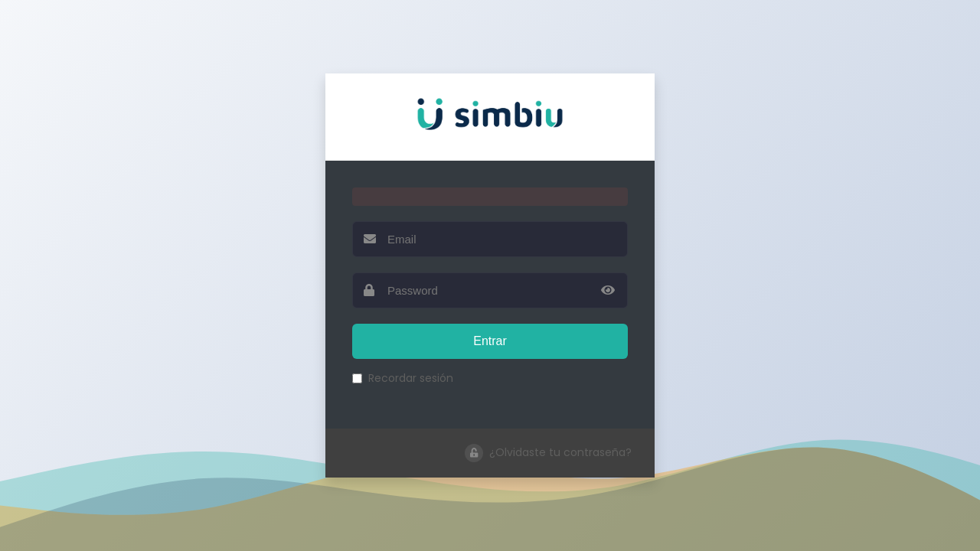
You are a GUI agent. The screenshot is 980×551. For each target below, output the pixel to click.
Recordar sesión (403, 378)
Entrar (490, 341)
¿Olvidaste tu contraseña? (548, 453)
